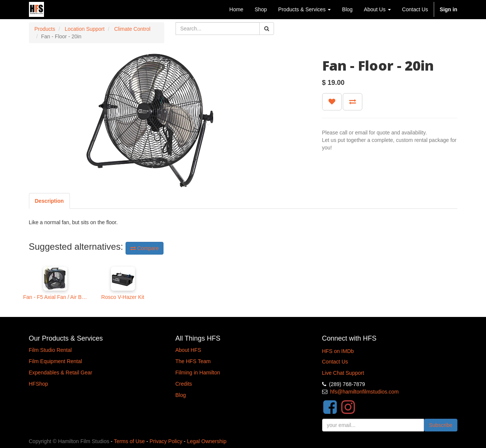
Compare (145, 248)
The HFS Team (193, 361)
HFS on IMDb (338, 351)
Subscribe (441, 425)
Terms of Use (129, 441)
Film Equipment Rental (56, 361)
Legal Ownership (207, 441)
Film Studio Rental (50, 350)
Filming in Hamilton (198, 373)
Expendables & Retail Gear (61, 373)
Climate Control (132, 29)
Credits (184, 384)
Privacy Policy (166, 441)
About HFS (188, 350)
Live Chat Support (343, 373)
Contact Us (335, 362)
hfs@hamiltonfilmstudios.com (364, 392)
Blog (181, 395)
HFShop (39, 384)
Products (45, 29)
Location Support (85, 29)
